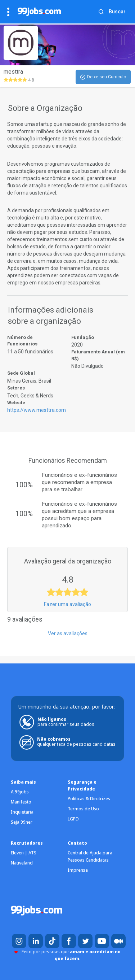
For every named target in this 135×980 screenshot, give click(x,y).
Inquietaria (22, 812)
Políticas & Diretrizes (89, 799)
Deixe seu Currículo (103, 77)
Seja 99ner (22, 822)
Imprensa (78, 870)
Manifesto (21, 802)
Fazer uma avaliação (67, 604)
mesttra (13, 72)
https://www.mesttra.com (37, 410)
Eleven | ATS (24, 853)
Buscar (117, 12)
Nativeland (22, 863)
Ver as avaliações (68, 633)
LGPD (73, 819)
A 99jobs (20, 792)
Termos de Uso (83, 809)
